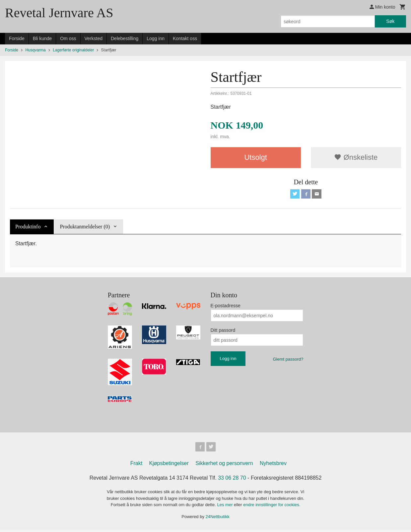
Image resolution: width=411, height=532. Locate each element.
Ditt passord (223, 331)
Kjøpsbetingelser (169, 466)
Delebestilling (125, 38)
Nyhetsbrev (273, 466)
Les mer (226, 507)
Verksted (94, 38)
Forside (17, 38)
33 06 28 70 (232, 480)
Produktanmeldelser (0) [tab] (85, 228)
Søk (390, 21)
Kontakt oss (185, 38)
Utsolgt (255, 157)
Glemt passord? (288, 360)
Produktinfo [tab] (28, 228)
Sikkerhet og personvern (224, 466)
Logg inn (156, 38)
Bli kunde (42, 38)
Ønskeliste (356, 157)
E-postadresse (226, 307)
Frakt (136, 466)
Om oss (68, 38)
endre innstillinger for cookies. (272, 507)
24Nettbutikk (218, 519)
